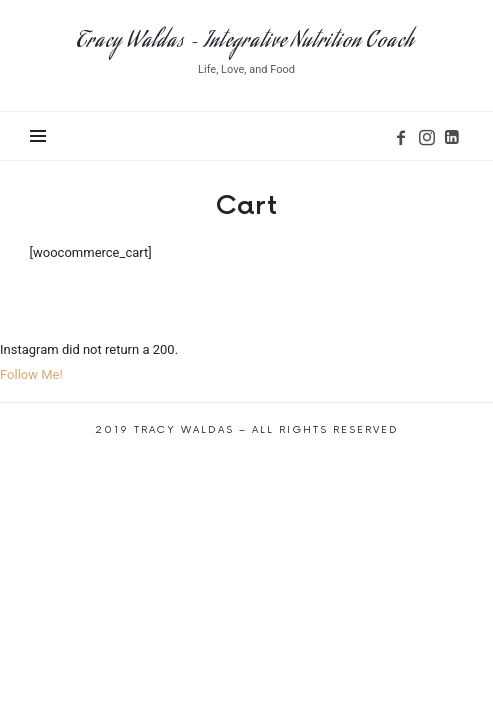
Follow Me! (31, 374)
